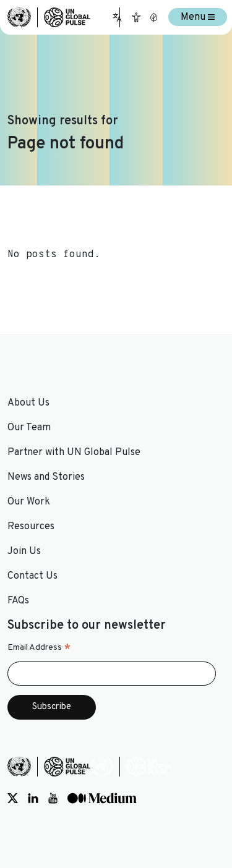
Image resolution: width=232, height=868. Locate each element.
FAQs (18, 601)
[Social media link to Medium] (102, 799)
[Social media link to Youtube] (53, 799)
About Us (28, 403)
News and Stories (46, 477)
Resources (31, 527)
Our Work (29, 502)
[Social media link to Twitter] (13, 799)
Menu (198, 17)
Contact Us (32, 576)
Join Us (24, 551)
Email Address (39, 648)
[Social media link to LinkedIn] (33, 799)
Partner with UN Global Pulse (74, 453)
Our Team (29, 428)
